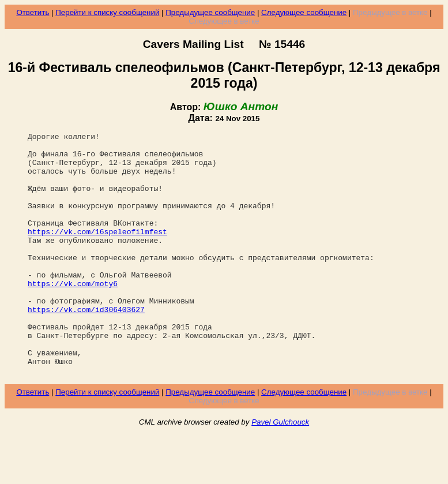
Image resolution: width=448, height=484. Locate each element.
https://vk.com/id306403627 (86, 346)
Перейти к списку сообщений (107, 12)
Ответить (33, 12)
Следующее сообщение (304, 12)
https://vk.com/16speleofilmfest (97, 252)
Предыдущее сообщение (210, 12)
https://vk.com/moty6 (73, 314)
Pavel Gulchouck (280, 470)
